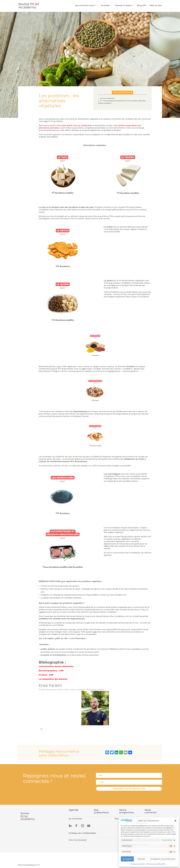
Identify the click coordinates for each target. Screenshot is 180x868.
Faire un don (156, 6)
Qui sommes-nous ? (85, 6)
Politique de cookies (138, 864)
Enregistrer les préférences (163, 859)
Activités (105, 6)
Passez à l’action (123, 6)
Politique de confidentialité (156, 864)
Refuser (141, 859)
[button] (175, 821)
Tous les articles (121, 92)
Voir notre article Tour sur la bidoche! (74, 125)
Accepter (127, 859)
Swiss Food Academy (26, 865)
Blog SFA (142, 6)
